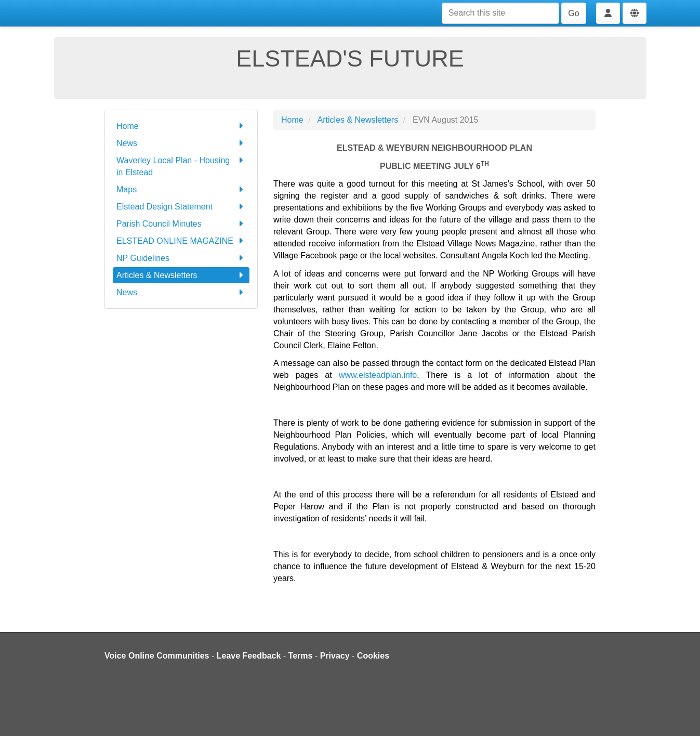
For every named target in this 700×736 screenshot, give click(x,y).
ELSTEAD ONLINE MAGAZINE (181, 241)
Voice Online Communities (157, 656)
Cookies (373, 656)
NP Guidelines (181, 258)
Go (573, 13)
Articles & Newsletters (181, 275)
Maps (181, 189)
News (181, 143)
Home (181, 126)
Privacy (335, 656)
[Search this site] (500, 13)
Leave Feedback (249, 656)
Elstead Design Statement (181, 207)
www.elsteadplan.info (378, 375)
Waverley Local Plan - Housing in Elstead (181, 166)
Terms (301, 656)
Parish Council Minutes (181, 224)
